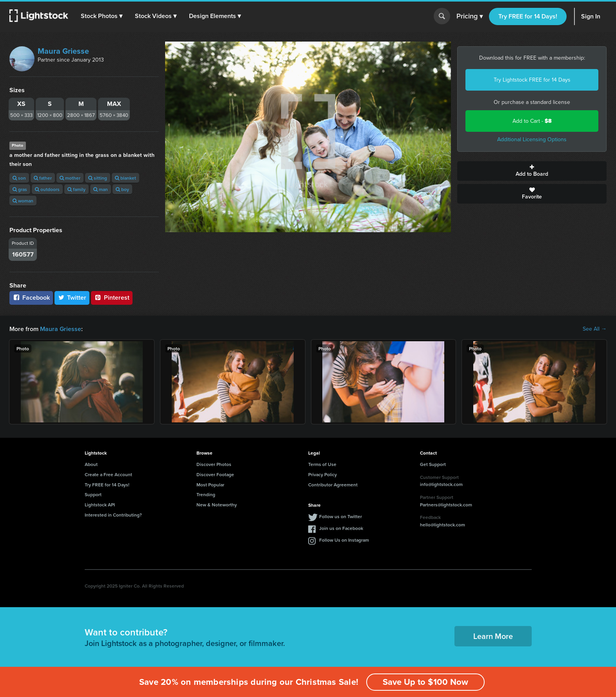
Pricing (470, 16)
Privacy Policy (323, 474)
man (101, 189)
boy (122, 189)
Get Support (433, 464)
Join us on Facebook (341, 528)
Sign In (591, 16)
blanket (125, 178)
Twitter (72, 298)
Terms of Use (322, 464)
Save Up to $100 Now (425, 682)
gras (20, 189)
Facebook (31, 298)
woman (23, 201)
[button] (102, 16)
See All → (595, 329)
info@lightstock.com (441, 484)
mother (70, 178)
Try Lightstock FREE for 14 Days (532, 80)
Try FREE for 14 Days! (528, 16)
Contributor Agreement (333, 485)
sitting (98, 178)
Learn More (493, 636)
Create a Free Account (108, 474)
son (19, 178)
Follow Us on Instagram (344, 540)
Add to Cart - (532, 121)
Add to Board (532, 171)
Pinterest (112, 298)
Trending (206, 494)
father (43, 178)
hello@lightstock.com (442, 525)
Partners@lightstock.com (446, 505)
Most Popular (210, 485)
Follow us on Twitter (341, 516)
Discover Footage (215, 474)
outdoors (47, 189)
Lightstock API (100, 505)
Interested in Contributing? (113, 515)
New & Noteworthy (217, 505)
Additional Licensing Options (532, 139)
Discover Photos (214, 464)
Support (93, 494)
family (76, 189)
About (91, 464)
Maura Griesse (63, 51)
